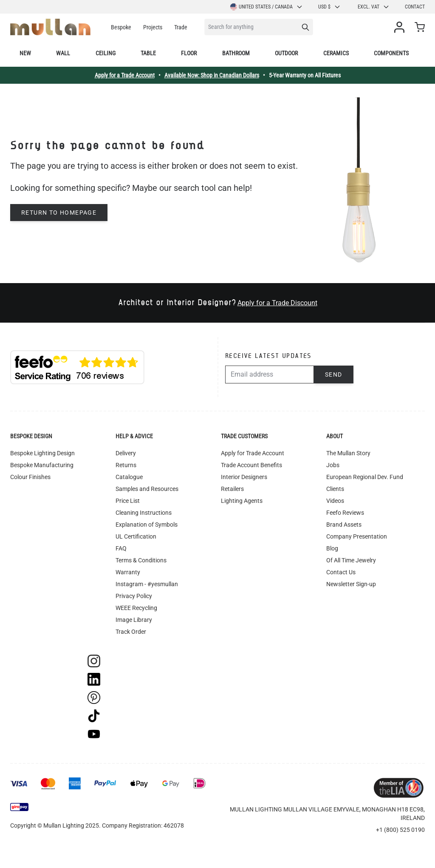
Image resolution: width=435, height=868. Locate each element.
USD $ (329, 7)
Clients (335, 489)
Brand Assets (344, 525)
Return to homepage (59, 213)
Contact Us (341, 572)
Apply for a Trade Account (125, 75)
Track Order (131, 632)
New (25, 53)
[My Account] (401, 27)
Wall (63, 53)
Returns (126, 465)
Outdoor (286, 53)
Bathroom (236, 53)
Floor (189, 53)
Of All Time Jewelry (351, 560)
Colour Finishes (30, 477)
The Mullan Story (348, 453)
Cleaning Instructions (144, 513)
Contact (415, 7)
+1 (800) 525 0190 (400, 830)
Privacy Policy (134, 596)
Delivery (126, 453)
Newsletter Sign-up (351, 584)
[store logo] (50, 27)
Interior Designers (244, 477)
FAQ (121, 548)
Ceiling (106, 53)
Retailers (232, 489)
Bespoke (121, 27)
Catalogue (129, 477)
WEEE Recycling (136, 608)
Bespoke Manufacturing (42, 465)
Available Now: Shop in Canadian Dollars (212, 75)
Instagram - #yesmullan (147, 584)
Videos (335, 501)
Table (148, 53)
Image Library (134, 620)
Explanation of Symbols (147, 525)
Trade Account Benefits (251, 465)
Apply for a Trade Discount (277, 303)
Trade (181, 27)
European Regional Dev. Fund (365, 477)
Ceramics (336, 53)
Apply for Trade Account (253, 453)
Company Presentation (357, 536)
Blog (332, 548)
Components (391, 53)
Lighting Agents (242, 501)
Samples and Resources (147, 489)
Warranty (128, 572)
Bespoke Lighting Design (42, 453)
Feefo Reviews (345, 513)
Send (334, 374)
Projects (153, 27)
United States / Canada (267, 7)
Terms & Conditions (141, 560)
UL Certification (136, 536)
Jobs (333, 465)
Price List (128, 501)
